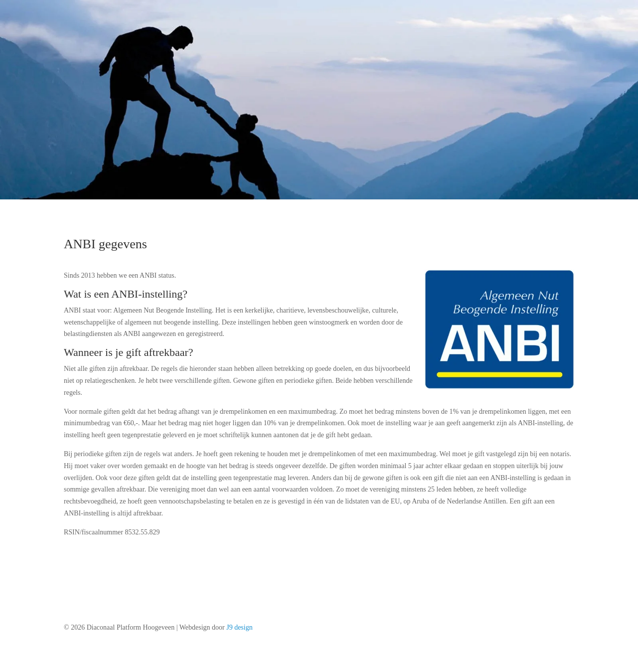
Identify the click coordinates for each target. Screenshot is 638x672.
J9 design (239, 627)
